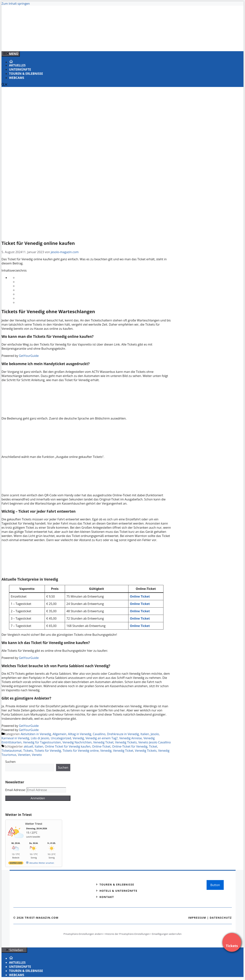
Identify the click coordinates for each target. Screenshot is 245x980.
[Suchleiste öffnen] (5, 85)
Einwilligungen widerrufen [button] (167, 934)
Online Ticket (140, 626)
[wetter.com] (16, 864)
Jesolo (155, 734)
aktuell (28, 746)
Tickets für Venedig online (81, 751)
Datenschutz (221, 918)
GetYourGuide (29, 356)
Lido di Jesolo (40, 738)
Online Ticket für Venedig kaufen (68, 746)
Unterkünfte (20, 69)
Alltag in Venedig (80, 734)
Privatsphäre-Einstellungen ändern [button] (83, 934)
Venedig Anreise (131, 738)
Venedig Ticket (103, 742)
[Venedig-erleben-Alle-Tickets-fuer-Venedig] (78, 44)
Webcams (17, 78)
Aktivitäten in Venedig (36, 734)
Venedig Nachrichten (77, 742)
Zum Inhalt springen (16, 4)
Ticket (153, 746)
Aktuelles (17, 65)
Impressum (197, 918)
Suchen (10, 762)
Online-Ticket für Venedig (130, 746)
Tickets (28, 751)
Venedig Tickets (126, 742)
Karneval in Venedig (15, 738)
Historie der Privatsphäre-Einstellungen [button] (127, 934)
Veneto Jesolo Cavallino (155, 742)
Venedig (78, 738)
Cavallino (99, 734)
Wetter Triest (34, 824)
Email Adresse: (16, 790)
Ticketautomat (12, 751)
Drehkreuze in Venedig (123, 734)
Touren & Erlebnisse (26, 74)
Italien (145, 734)
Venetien (24, 755)
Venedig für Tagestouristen (42, 742)
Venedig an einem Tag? (102, 738)
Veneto (37, 755)
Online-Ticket (101, 746)
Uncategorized (61, 738)
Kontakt (107, 897)
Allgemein (60, 734)
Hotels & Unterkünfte (118, 891)
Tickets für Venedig (48, 751)
